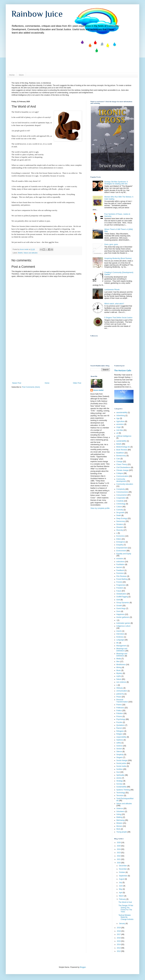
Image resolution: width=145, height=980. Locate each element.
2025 (119, 846)
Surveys (120, 784)
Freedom (120, 588)
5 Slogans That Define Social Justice (118, 318)
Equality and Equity (124, 554)
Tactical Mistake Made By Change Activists (126, 917)
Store (21, 75)
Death (119, 515)
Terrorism (120, 796)
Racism (119, 728)
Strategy (120, 781)
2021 (119, 859)
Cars (118, 459)
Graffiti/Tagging (122, 597)
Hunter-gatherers (123, 617)
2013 (119, 948)
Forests (119, 582)
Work (118, 829)
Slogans (120, 757)
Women (119, 826)
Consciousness (122, 492)
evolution (120, 559)
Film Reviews (122, 576)
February (123, 899)
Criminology (121, 504)
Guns (119, 611)
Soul (118, 772)
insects (119, 631)
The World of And (125, 902)
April (121, 893)
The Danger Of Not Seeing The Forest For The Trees (126, 909)
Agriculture (121, 421)
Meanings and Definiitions (122, 650)
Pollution (120, 713)
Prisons (119, 716)
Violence (120, 808)
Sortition (120, 769)
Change (119, 462)
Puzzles (119, 722)
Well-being (120, 820)
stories (119, 778)
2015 (119, 941)
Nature (119, 679)
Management (121, 646)
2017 (119, 934)
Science (120, 746)
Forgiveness (121, 585)
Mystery (119, 673)
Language (120, 640)
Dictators (120, 524)
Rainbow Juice (37, 14)
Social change (122, 760)
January (122, 923)
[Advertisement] (47, 360)
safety (119, 743)
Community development (121, 480)
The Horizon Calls (123, 371)
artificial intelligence (124, 436)
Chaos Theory (122, 464)
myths (119, 676)
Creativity (120, 501)
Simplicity (120, 755)
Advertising (121, 416)
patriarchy (120, 694)
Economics (121, 536)
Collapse (120, 473)
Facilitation (121, 564)
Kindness (120, 637)
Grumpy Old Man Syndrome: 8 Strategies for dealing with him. (116, 183)
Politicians (120, 708)
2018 (119, 931)
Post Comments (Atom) (31, 387)
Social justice (121, 763)
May (121, 889)
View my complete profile (100, 508)
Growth (119, 606)
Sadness (120, 740)
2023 (119, 853)
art (117, 433)
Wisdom (120, 823)
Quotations (121, 725)
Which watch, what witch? (114, 304)
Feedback (120, 570)
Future (119, 591)
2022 (119, 856)
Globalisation (121, 594)
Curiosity (120, 510)
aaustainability (122, 413)
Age (118, 418)
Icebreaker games (123, 623)
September (123, 876)
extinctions (121, 562)
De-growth (120, 513)
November (123, 869)
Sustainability (122, 787)
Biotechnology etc (123, 447)
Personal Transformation (122, 701)
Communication (122, 476)
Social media (121, 766)
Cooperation (121, 498)
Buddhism (120, 453)
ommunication (122, 691)
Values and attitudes (31, 253)
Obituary (120, 688)
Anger (119, 427)
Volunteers (121, 811)
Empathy (120, 545)
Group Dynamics (123, 603)
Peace (119, 697)
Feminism (120, 573)
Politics (119, 711)
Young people (122, 832)
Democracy (121, 521)
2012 (119, 951)
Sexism (119, 749)
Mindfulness (121, 665)
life (118, 643)
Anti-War (120, 430)
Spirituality (120, 775)
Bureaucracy (121, 456)
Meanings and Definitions (122, 655)
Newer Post (17, 383)
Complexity (121, 489)
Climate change (122, 470)
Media (119, 659)
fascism (119, 567)
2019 (119, 928)
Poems (119, 705)
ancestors (120, 424)
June (121, 886)
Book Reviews (122, 450)
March (122, 896)
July (121, 883)
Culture (119, 507)
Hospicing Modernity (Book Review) (118, 258)
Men (118, 662)
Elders (119, 539)
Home (12, 75)
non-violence (121, 682)
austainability (121, 441)
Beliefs (20, 253)
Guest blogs (121, 608)
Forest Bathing (122, 579)
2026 (119, 843)
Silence (119, 752)
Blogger (83, 967)
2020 (119, 863)
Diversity (120, 530)
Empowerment (122, 548)
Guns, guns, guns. (111, 244)
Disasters (120, 527)
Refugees (120, 731)
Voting (119, 814)
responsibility (121, 737)
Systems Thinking (123, 790)
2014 (119, 944)
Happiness (121, 614)
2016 (119, 938)
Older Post (77, 383)
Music (119, 670)
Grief (118, 600)
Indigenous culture (123, 626)
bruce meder (98, 390)
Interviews (120, 634)
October (122, 872)
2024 (119, 849)
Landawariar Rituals (112, 290)
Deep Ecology (122, 518)
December (123, 866)
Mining (119, 667)
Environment (121, 551)
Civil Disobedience (124, 467)
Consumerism (122, 495)
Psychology (121, 719)
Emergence (121, 542)
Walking (119, 817)
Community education (125, 484)
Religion (120, 734)
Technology (121, 793)
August (122, 879)
